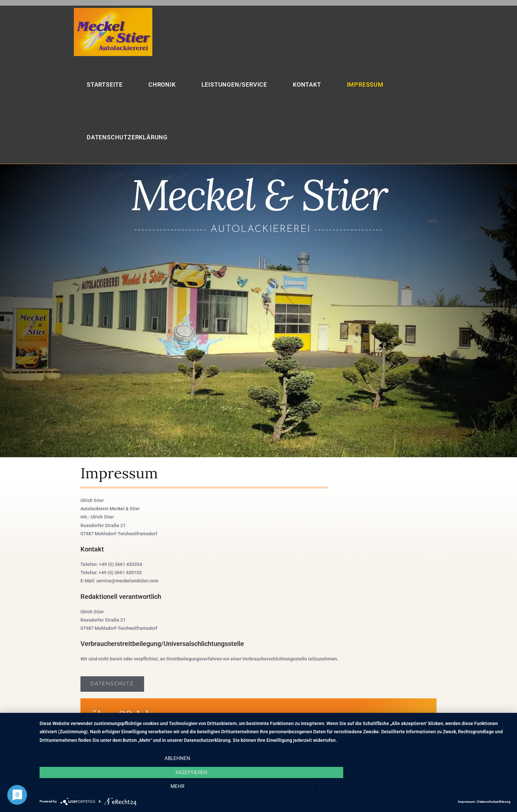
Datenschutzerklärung (494, 802)
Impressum (467, 802)
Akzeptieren (275, 789)
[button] (112, 684)
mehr (440, 789)
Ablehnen (110, 789)
